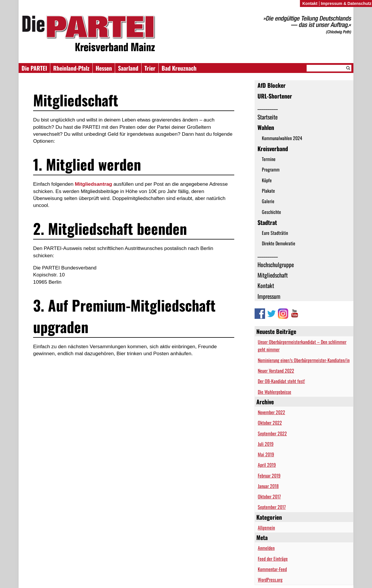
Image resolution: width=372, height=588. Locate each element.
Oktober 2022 (270, 423)
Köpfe (267, 180)
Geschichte (271, 212)
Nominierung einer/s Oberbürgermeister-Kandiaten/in (304, 360)
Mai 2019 (266, 454)
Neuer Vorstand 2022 (276, 371)
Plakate (268, 191)
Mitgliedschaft (273, 275)
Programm (271, 169)
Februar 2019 (269, 476)
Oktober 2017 (269, 496)
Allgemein (266, 528)
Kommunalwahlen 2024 (282, 138)
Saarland (128, 68)
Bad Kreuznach (179, 68)
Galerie (268, 201)
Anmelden (266, 548)
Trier (150, 68)
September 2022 (272, 433)
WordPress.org (270, 580)
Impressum (269, 296)
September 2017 (272, 507)
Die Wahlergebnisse (274, 392)
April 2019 (267, 465)
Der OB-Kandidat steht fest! (281, 381)
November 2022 (271, 412)
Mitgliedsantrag (94, 184)
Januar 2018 (268, 486)
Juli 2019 (266, 444)
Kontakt (266, 285)
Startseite (268, 117)
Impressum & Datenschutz (346, 3)
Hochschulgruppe (276, 264)
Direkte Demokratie (279, 243)
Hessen (104, 68)
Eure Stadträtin (275, 233)
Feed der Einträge (273, 559)
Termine (269, 159)
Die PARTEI (34, 68)
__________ (268, 106)
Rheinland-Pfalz (71, 68)
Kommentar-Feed (272, 569)
